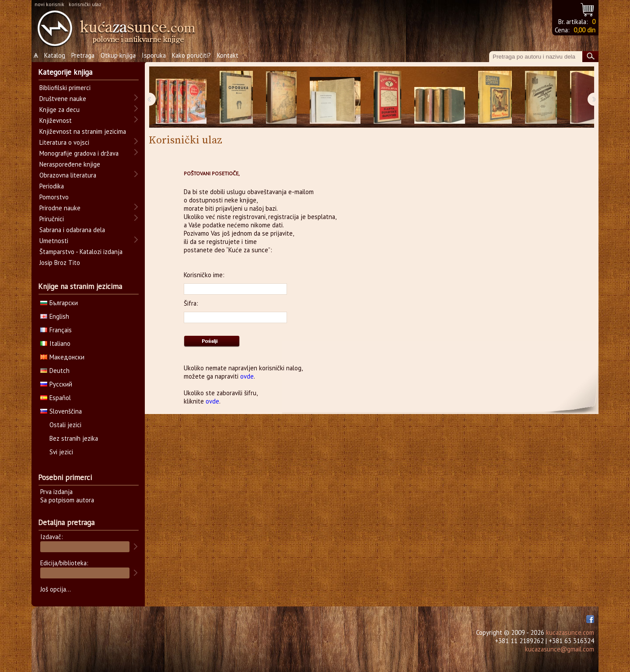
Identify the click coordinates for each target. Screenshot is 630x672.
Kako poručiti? (191, 55)
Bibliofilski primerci (65, 88)
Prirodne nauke (60, 208)
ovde (247, 376)
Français (56, 330)
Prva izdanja (56, 492)
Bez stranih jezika (74, 438)
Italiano (55, 343)
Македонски (62, 357)
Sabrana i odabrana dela (72, 230)
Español (56, 398)
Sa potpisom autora (67, 500)
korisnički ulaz (85, 4)
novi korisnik (49, 4)
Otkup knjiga (118, 55)
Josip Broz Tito (60, 263)
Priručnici (52, 219)
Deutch (55, 371)
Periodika (52, 186)
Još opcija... (56, 589)
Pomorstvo (54, 197)
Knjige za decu (59, 110)
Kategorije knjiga (65, 72)
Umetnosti (54, 241)
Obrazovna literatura (68, 175)
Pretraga (83, 55)
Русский (56, 384)
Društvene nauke (63, 99)
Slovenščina (61, 411)
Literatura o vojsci (64, 142)
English (55, 316)
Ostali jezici (65, 425)
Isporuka (154, 55)
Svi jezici (61, 452)
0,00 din (584, 30)
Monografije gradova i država (79, 153)
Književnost (56, 120)
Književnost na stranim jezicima (83, 131)
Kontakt (228, 55)
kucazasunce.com (570, 632)
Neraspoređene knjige (70, 164)
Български (59, 303)
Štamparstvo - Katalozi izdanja (81, 252)
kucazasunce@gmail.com (560, 649)
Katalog (55, 55)
